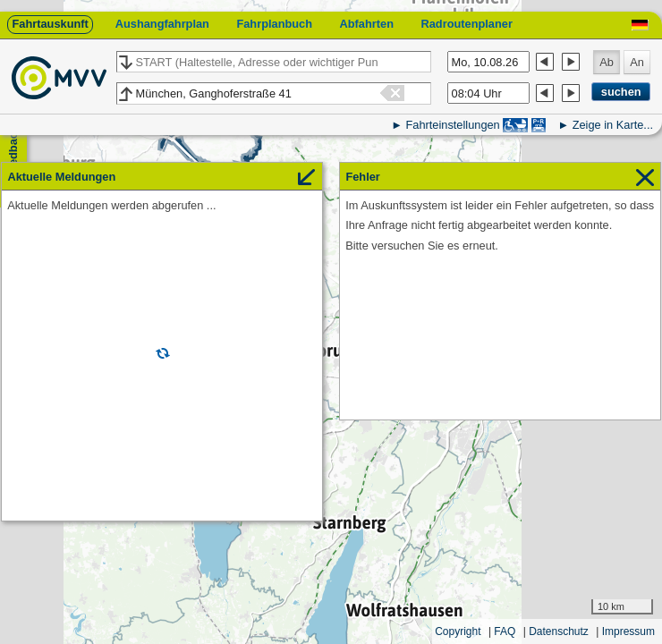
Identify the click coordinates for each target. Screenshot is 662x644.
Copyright (458, 631)
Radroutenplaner (466, 24)
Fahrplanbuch (274, 24)
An (637, 62)
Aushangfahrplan (162, 24)
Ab (607, 62)
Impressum (628, 631)
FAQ (505, 631)
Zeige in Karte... (613, 125)
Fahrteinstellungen (452, 125)
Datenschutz (559, 631)
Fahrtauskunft (50, 24)
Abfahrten (367, 24)
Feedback (13, 153)
